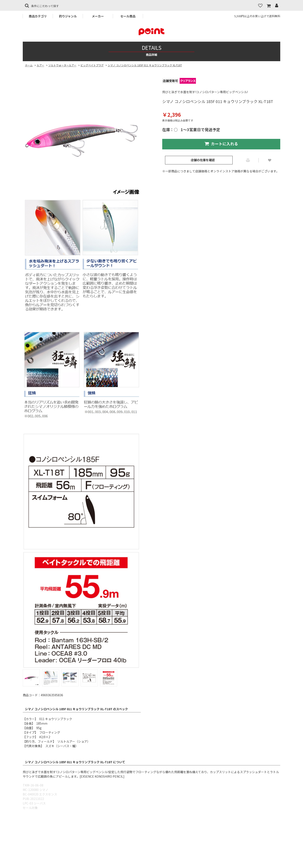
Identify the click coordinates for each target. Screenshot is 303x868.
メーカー (98, 16)
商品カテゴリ (38, 16)
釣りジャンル (68, 16)
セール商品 (128, 16)
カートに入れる (221, 144)
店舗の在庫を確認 (203, 160)
